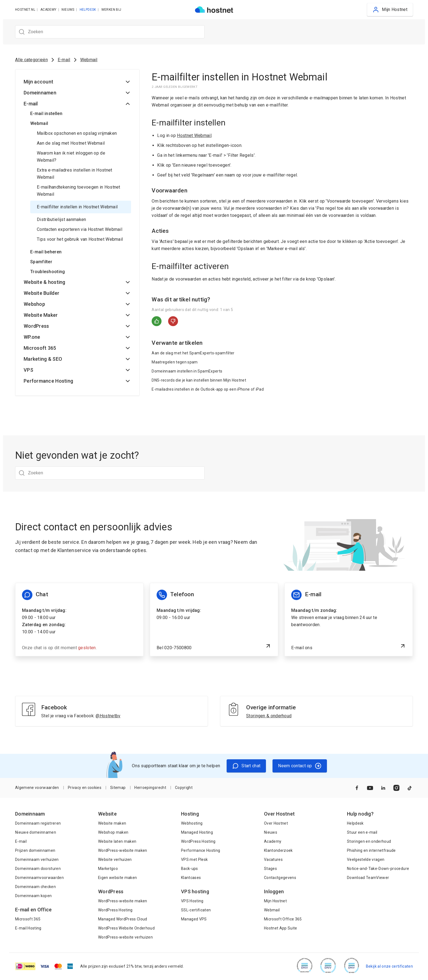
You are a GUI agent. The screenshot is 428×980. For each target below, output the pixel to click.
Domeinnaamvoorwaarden (39, 878)
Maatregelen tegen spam (175, 362)
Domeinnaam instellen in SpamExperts (187, 371)
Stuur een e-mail (362, 832)
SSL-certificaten (196, 910)
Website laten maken (117, 841)
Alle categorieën (31, 60)
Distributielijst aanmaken (62, 219)
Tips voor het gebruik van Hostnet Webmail (80, 239)
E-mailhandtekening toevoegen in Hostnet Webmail (79, 191)
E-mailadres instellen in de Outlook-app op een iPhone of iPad (208, 389)
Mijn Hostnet (275, 901)
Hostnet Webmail (194, 135)
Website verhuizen (115, 859)
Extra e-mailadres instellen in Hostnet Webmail (74, 174)
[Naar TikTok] (410, 788)
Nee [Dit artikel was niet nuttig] (173, 321)
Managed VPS (194, 919)
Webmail (89, 60)
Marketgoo (108, 869)
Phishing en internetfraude (371, 850)
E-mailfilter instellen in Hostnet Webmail (77, 207)
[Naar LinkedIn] (383, 788)
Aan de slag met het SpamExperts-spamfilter (193, 353)
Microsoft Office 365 (283, 919)
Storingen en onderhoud (369, 841)
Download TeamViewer (368, 878)
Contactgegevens (280, 878)
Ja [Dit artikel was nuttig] (157, 321)
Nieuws (271, 832)
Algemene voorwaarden (37, 788)
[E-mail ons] (349, 620)
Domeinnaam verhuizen (37, 859)
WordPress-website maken (123, 850)
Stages (270, 869)
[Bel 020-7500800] (214, 620)
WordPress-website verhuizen (125, 937)
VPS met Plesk (194, 859)
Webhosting (192, 823)
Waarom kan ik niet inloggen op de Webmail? (71, 157)
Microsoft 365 (28, 919)
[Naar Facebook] (357, 788)
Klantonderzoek (278, 850)
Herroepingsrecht (150, 788)
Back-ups (190, 869)
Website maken (112, 823)
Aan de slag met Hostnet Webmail (71, 143)
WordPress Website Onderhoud (126, 928)
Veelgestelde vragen (366, 859)
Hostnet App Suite (281, 928)
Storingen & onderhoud (269, 716)
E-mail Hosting (28, 928)
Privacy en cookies (85, 788)
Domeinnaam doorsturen (38, 869)
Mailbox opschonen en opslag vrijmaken (77, 133)
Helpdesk (355, 823)
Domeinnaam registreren (38, 823)
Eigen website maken (117, 878)
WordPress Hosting (115, 910)
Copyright (184, 788)
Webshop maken (113, 832)
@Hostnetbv (108, 716)
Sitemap (118, 788)
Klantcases (191, 878)
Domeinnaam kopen (33, 896)
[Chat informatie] (79, 620)
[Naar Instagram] (396, 788)
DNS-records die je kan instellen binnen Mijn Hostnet (199, 380)
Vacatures (273, 859)
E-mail (64, 60)
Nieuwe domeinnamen (36, 832)
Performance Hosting (201, 850)
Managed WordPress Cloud (123, 919)
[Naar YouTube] (370, 788)
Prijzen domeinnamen (35, 850)
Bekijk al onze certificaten (389, 966)
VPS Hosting (192, 901)
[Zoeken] (110, 32)
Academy (273, 841)
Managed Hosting (197, 832)
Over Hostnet (276, 823)
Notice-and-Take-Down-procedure (378, 869)
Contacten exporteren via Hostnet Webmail (80, 229)
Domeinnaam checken (35, 887)
